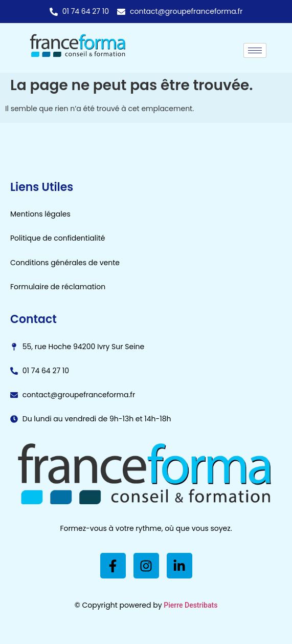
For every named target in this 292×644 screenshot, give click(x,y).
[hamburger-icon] (255, 50)
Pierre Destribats (190, 605)
